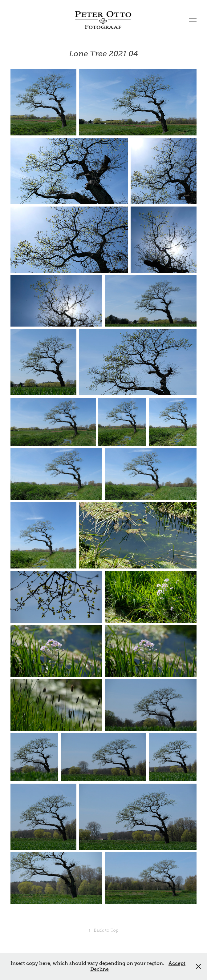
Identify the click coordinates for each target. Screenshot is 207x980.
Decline (99, 969)
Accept (177, 963)
